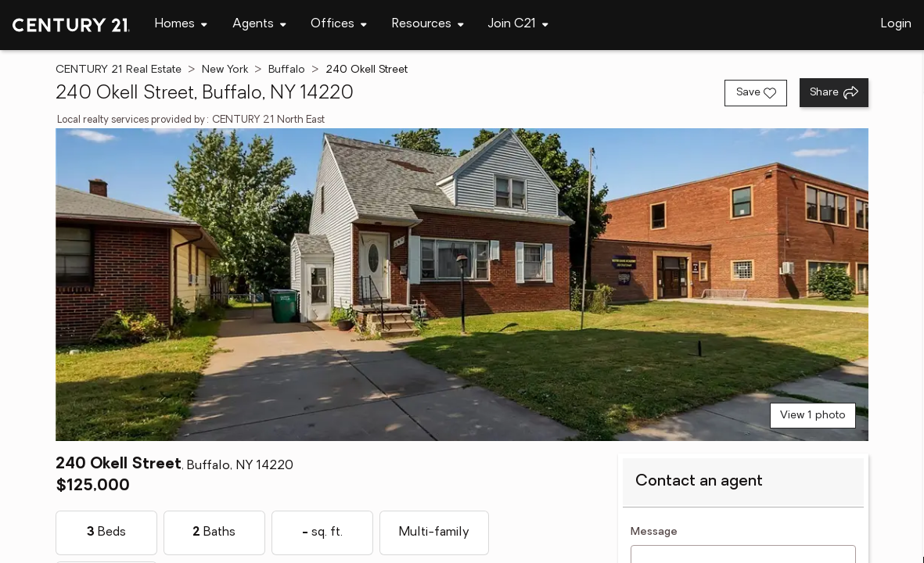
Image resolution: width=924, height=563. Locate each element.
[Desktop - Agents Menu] (259, 25)
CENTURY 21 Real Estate (119, 70)
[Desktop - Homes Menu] (181, 25)
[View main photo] (462, 285)
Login (896, 24)
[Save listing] (756, 93)
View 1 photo (813, 416)
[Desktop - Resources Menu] (428, 25)
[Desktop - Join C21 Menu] (518, 25)
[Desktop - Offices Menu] (339, 25)
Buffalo (287, 70)
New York (225, 70)
